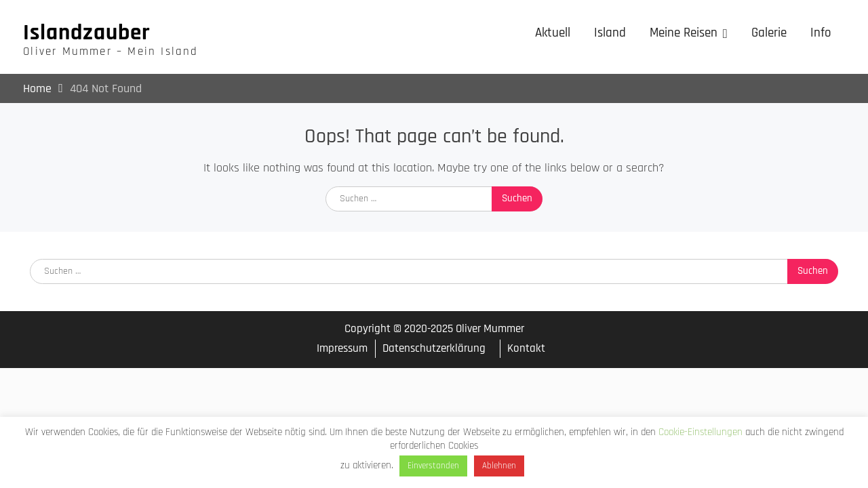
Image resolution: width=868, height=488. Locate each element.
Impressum (342, 349)
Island (610, 33)
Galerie (769, 33)
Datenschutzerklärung (434, 348)
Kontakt (526, 348)
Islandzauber (87, 33)
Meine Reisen (684, 33)
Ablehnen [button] (499, 466)
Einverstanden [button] (433, 466)
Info (821, 33)
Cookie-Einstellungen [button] (701, 432)
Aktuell (553, 33)
